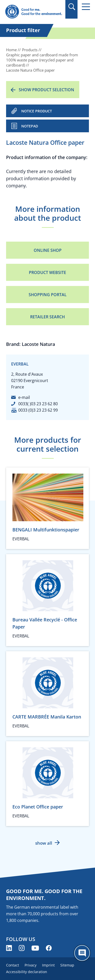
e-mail (24, 397)
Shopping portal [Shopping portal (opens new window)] (48, 295)
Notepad (30, 126)
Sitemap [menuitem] (67, 965)
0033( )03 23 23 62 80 (38, 404)
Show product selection (46, 90)
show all (44, 843)
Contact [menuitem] (13, 965)
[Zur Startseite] (34, 12)
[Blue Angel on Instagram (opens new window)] (22, 948)
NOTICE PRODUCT (37, 111)
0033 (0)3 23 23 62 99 (38, 410)
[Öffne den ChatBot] (82, 953)
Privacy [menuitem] (31, 965)
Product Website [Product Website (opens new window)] (48, 272)
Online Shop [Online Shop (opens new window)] (48, 250)
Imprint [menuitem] (48, 965)
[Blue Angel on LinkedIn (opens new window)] (9, 948)
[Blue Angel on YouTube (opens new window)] (35, 948)
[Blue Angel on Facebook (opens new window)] (49, 948)
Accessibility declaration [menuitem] (27, 972)
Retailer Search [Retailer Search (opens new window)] (48, 317)
